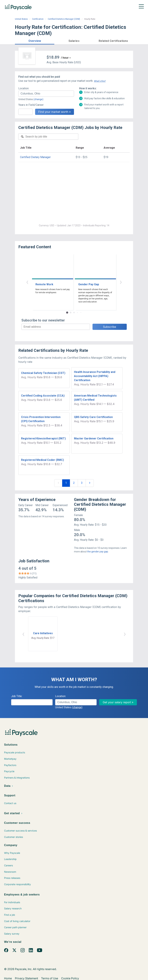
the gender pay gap (98, 552)
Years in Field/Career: (31, 105)
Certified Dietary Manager (35, 157)
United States (21, 19)
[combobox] (46, 94)
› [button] (121, 282)
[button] (35, 40)
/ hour (65, 58)
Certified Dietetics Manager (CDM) (64, 19)
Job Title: (17, 696)
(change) (38, 99)
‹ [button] (27, 282)
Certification (38, 19)
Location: (24, 88)
